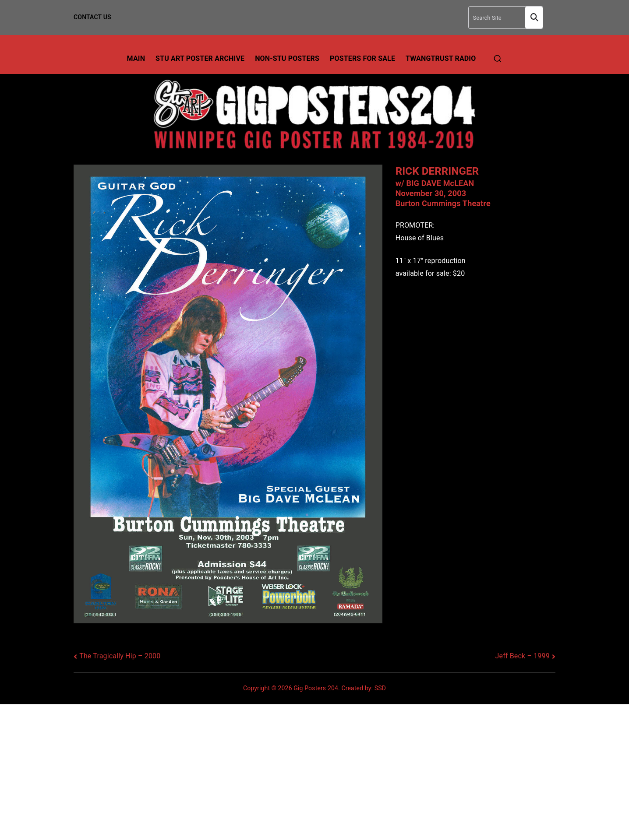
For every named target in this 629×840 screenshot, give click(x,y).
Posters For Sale (362, 58)
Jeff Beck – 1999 (523, 656)
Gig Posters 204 (316, 688)
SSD (380, 688)
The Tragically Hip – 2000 (120, 656)
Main (136, 58)
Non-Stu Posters (287, 58)
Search (534, 18)
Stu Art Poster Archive (200, 58)
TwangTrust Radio (441, 58)
